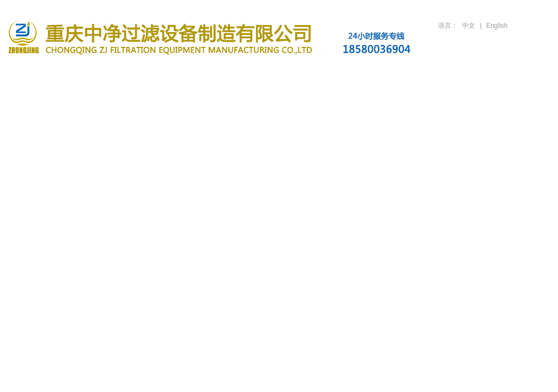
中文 (469, 26)
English (497, 26)
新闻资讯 (243, 72)
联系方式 (513, 72)
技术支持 (378, 72)
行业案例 (311, 72)
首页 (40, 72)
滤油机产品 (175, 72)
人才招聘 (446, 72)
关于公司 (108, 72)
